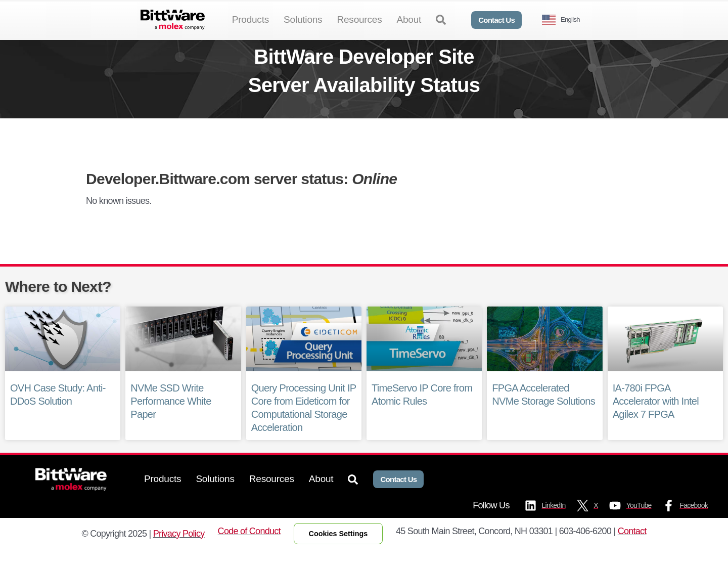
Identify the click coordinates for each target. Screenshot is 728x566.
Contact (632, 547)
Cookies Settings (338, 550)
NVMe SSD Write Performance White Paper (171, 418)
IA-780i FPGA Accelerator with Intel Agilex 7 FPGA (656, 418)
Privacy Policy (179, 550)
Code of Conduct (249, 547)
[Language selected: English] (565, 20)
